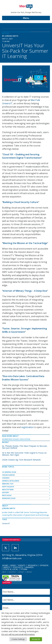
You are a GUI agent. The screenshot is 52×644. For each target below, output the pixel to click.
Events (22, 565)
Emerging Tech (8, 484)
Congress (6, 478)
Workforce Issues (11, 439)
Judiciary (6, 492)
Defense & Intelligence (11, 481)
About (4, 572)
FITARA (24, 569)
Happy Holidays (8, 487)
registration (27, 427)
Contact (21, 572)
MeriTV (7, 567)
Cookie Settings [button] (18, 639)
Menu (26, 18)
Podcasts (18, 567)
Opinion (44, 565)
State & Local (11, 569)
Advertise (12, 572)
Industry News (8, 490)
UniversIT (6, 523)
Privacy (29, 572)
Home (5, 565)
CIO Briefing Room (9, 472)
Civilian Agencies (8, 475)
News (13, 565)
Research (33, 565)
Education (25, 439)
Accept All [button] (36, 639)
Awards (29, 567)
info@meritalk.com (12, 558)
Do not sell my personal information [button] (18, 634)
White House (7, 495)
